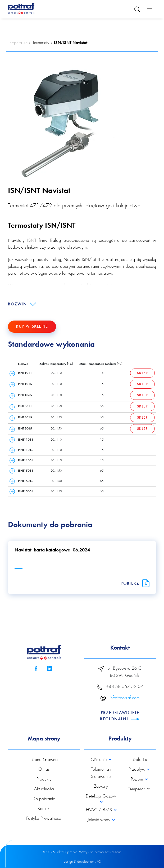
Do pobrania (44, 799)
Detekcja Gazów (101, 796)
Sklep (142, 373)
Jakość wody (100, 820)
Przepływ (138, 770)
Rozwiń (22, 304)
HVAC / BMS (100, 810)
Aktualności (44, 789)
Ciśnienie (99, 760)
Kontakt (44, 809)
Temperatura (18, 43)
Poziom (138, 779)
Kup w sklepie (32, 327)
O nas (44, 770)
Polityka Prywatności (44, 819)
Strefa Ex (139, 760)
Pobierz (135, 584)
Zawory (101, 787)
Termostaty (41, 43)
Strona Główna (44, 760)
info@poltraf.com (125, 698)
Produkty (44, 779)
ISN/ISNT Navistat (71, 43)
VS (99, 862)
